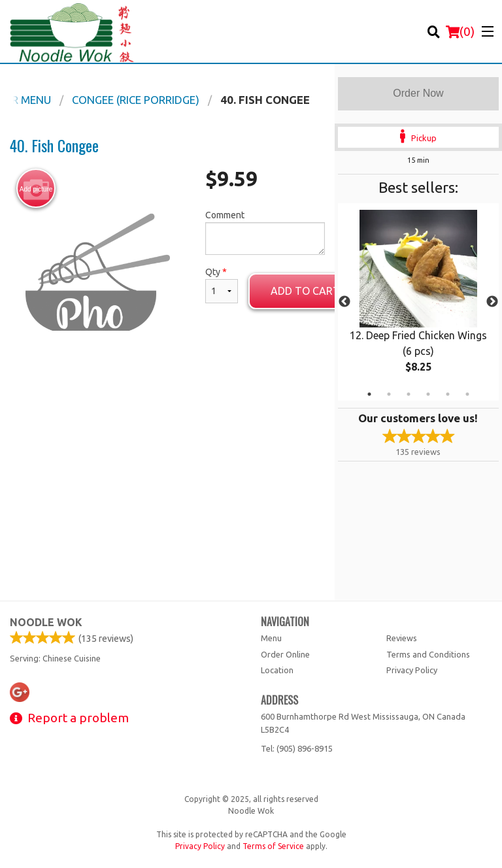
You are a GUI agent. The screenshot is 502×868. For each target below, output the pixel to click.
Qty (222, 285)
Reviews (402, 638)
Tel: (297, 748)
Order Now (418, 93)
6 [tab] (467, 394)
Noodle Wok (46, 622)
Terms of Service (273, 846)
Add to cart (305, 291)
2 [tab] (389, 394)
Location (277, 670)
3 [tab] (409, 394)
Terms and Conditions (428, 654)
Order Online (285, 654)
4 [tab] (428, 394)
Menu (271, 638)
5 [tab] (448, 394)
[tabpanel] (418, 302)
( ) (460, 31)
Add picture (36, 189)
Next (492, 302)
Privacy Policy (412, 670)
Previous (344, 302)
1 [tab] (369, 394)
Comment (265, 232)
